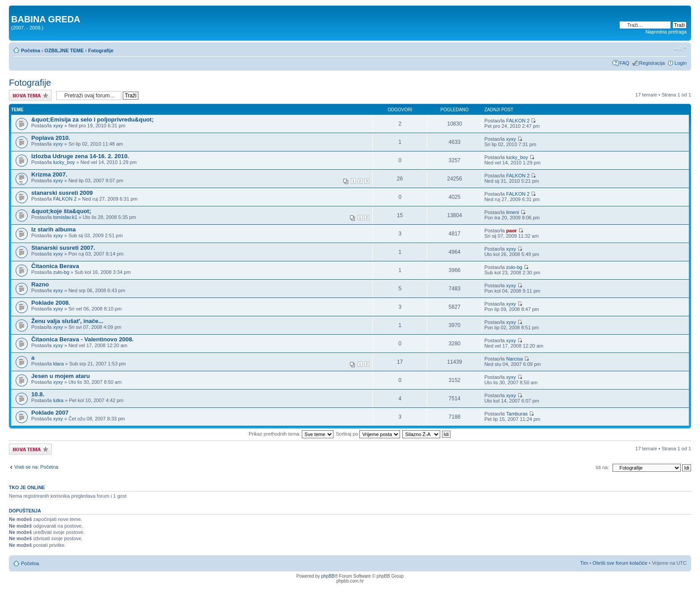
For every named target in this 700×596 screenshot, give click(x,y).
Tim (584, 563)
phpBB (328, 576)
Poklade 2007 (50, 413)
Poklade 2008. (51, 303)
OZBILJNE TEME (64, 50)
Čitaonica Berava (55, 266)
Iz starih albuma (54, 229)
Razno (40, 284)
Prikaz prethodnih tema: (291, 434)
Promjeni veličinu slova (680, 49)
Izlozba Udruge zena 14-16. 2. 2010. (80, 156)
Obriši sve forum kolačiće (620, 563)
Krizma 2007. (49, 174)
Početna (31, 50)
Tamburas (517, 414)
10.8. (38, 394)
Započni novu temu (30, 95)
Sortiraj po (368, 434)
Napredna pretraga (666, 32)
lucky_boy (64, 162)
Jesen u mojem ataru (60, 376)
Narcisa (515, 359)
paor (512, 231)
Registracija (652, 63)
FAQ (625, 63)
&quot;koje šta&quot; (61, 211)
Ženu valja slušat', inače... (67, 321)
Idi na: (602, 467)
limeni (513, 212)
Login (681, 63)
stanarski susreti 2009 (62, 193)
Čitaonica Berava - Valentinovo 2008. (82, 339)
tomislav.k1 (65, 217)
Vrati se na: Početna (36, 467)
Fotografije (101, 50)
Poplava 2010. (51, 138)
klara (58, 364)
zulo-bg (61, 272)
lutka (58, 400)
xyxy (58, 126)
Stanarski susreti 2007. (63, 248)
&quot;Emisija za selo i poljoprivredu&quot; (92, 120)
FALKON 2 (518, 121)
